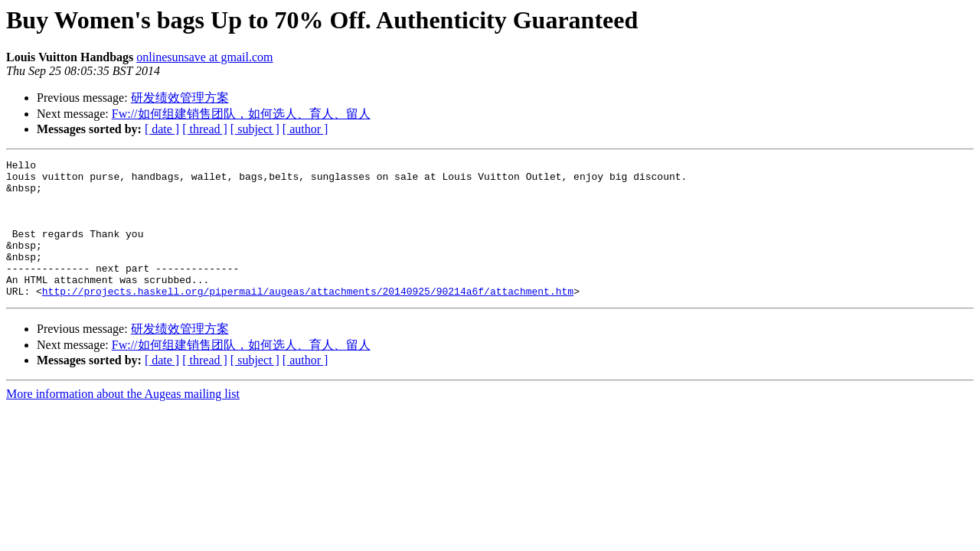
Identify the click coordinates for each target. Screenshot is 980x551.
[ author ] (305, 129)
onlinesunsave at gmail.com (204, 57)
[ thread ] (205, 129)
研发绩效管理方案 (180, 98)
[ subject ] (255, 129)
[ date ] (162, 129)
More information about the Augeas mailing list (123, 421)
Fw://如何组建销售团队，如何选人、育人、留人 (241, 114)
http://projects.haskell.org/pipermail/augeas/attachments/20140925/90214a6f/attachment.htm (308, 318)
